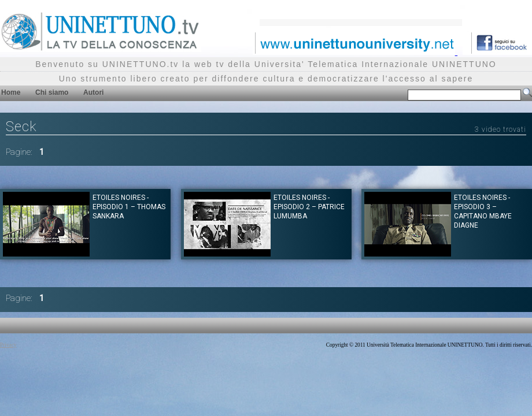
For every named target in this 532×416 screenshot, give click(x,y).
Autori (93, 92)
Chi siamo (52, 92)
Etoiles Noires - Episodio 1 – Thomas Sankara (129, 207)
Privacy (8, 345)
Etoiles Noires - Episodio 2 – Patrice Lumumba (309, 207)
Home (11, 92)
